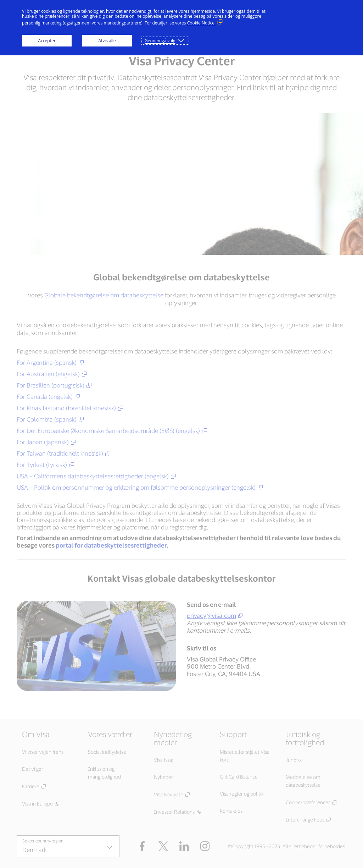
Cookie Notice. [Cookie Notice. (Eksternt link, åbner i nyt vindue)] (201, 23)
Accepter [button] (47, 41)
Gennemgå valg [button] (160, 41)
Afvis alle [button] (107, 41)
